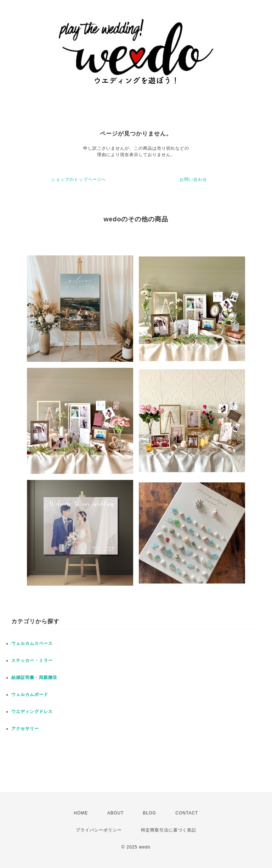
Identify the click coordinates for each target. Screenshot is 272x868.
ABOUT (115, 813)
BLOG (150, 813)
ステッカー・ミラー (32, 660)
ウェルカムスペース (32, 643)
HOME (81, 813)
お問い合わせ (193, 179)
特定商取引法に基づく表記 (169, 830)
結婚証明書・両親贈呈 (34, 678)
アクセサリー (25, 729)
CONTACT (187, 813)
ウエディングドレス (32, 712)
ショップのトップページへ (79, 179)
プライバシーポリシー (99, 830)
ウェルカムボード (30, 695)
